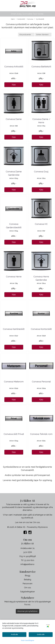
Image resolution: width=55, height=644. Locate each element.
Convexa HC (41, 224)
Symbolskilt (39, 19)
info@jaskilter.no (27, 564)
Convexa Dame (14, 119)
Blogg (27, 576)
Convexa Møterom (14, 382)
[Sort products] (43, 35)
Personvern (27, 584)
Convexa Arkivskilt (14, 67)
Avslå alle (14, 634)
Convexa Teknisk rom (41, 434)
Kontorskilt (20, 19)
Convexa (30, 19)
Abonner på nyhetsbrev (27, 611)
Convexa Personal (41, 382)
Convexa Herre (14, 277)
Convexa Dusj (41, 172)
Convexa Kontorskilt (41, 329)
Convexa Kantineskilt (14, 329)
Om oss (37, 522)
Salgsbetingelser (27, 592)
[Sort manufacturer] (26, 35)
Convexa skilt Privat (14, 434)
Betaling (27, 580)
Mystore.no (43, 527)
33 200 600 (29, 560)
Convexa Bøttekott (41, 67)
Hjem (13, 19)
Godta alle (41, 634)
